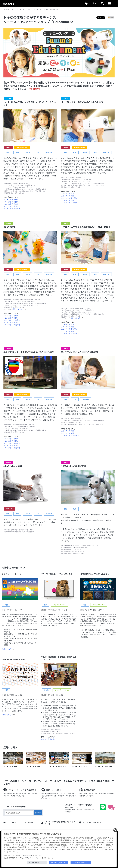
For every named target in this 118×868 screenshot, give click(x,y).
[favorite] (86, 4)
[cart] (94, 4)
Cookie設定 (35, 863)
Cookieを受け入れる (81, 863)
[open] (102, 4)
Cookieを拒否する (59, 863)
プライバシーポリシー (34, 858)
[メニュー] (111, 4)
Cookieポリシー (27, 856)
